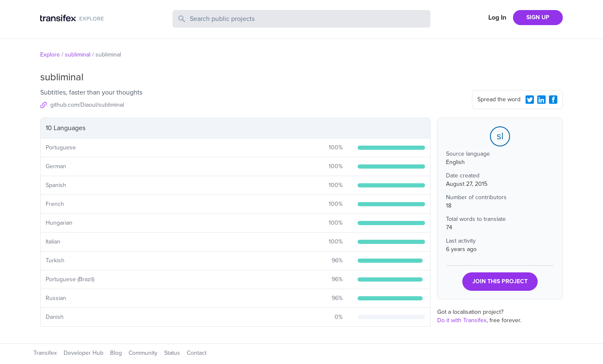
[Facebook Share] (553, 100)
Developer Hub (84, 353)
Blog (116, 353)
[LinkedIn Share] (541, 100)
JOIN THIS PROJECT (500, 281)
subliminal (78, 55)
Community (143, 353)
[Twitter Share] (530, 100)
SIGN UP (538, 17)
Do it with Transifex (462, 320)
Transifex (45, 353)
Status (172, 353)
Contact (197, 353)
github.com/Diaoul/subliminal (87, 105)
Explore (50, 55)
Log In (497, 18)
